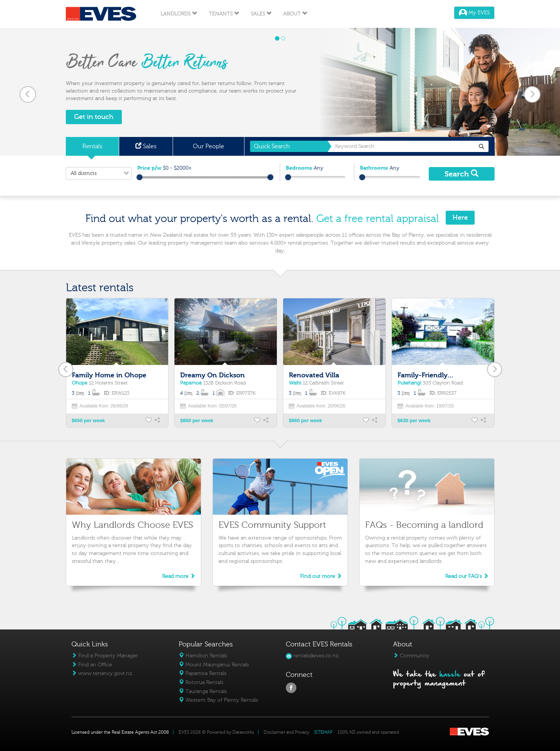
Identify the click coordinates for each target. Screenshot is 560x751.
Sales (146, 146)
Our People (209, 146)
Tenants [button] (224, 14)
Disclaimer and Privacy (286, 732)
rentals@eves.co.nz (312, 656)
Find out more (321, 576)
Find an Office (92, 665)
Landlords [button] (179, 14)
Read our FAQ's (467, 576)
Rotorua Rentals (201, 682)
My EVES (474, 13)
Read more (179, 576)
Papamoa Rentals (203, 673)
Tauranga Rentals (203, 691)
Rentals (92, 146)
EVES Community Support (272, 525)
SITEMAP (323, 732)
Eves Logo (101, 14)
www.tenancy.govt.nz (102, 673)
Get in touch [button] (94, 117)
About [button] (295, 14)
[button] (28, 92)
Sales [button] (261, 14)
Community (411, 656)
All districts (101, 173)
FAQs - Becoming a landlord (424, 525)
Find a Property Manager (105, 656)
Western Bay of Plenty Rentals (218, 700)
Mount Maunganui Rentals (214, 665)
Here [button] (460, 218)
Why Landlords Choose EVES (132, 525)
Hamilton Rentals (203, 656)
